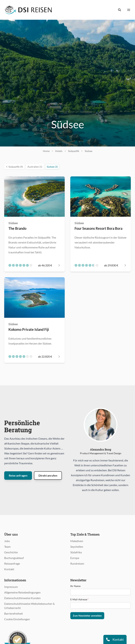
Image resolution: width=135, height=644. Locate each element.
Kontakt (9, 569)
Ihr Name (75, 586)
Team (7, 547)
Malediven (77, 541)
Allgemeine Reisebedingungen (22, 592)
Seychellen (77, 547)
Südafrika (76, 552)
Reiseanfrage (12, 563)
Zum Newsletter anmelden (87, 616)
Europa (75, 558)
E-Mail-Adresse (79, 599)
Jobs (7, 541)
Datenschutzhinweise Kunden (22, 598)
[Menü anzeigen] (129, 10)
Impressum (11, 587)
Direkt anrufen (48, 475)
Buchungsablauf (14, 558)
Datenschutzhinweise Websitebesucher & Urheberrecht (29, 606)
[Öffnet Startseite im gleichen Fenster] (28, 10)
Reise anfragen (18, 475)
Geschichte (11, 552)
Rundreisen (77, 563)
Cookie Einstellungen (17, 619)
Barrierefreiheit (14, 613)
